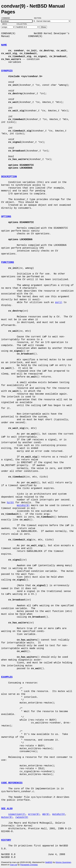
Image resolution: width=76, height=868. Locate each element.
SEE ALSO (7, 809)
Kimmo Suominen (63, 862)
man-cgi (14, 865)
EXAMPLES (7, 677)
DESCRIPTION (9, 177)
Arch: (6, 24)
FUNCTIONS (8, 262)
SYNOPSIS (7, 71)
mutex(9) (7, 817)
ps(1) (59, 302)
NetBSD (49, 862)
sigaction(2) (17, 814)
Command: (7, 18)
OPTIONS (6, 217)
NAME (4, 45)
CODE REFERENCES (12, 783)
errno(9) (34, 814)
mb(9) (46, 814)
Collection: (22, 24)
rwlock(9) (22, 817)
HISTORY (6, 840)
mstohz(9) (23, 505)
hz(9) (10, 503)
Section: (38, 18)
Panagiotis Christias (29, 865)
